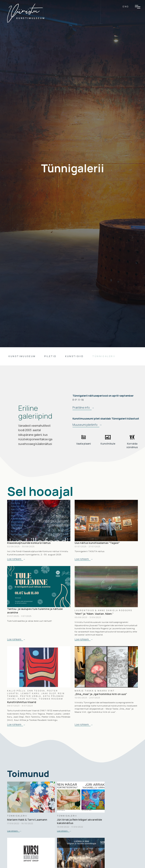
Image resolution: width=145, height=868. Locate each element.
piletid (50, 356)
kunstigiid (74, 356)
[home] (25, 16)
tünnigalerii (104, 356)
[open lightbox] (84, 440)
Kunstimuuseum (22, 356)
